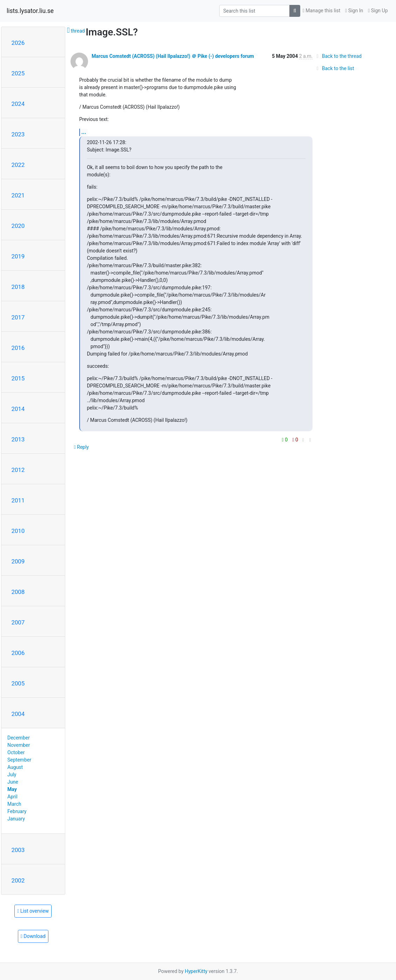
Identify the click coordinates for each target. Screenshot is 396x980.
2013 (18, 439)
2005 (18, 683)
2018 (18, 287)
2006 (18, 653)
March (14, 804)
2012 (18, 470)
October (16, 752)
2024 (18, 104)
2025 (18, 73)
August (15, 767)
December (19, 738)
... (84, 132)
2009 (18, 561)
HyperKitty (196, 971)
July (12, 775)
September (19, 760)
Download (33, 936)
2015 (18, 378)
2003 (18, 850)
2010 (18, 531)
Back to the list (334, 68)
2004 (18, 714)
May (12, 789)
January (16, 819)
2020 (18, 226)
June (13, 782)
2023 (18, 134)
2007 (18, 622)
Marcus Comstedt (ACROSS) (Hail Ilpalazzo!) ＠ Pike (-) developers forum (173, 56)
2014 (18, 409)
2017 (18, 317)
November (19, 745)
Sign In (354, 11)
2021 (18, 195)
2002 (18, 880)
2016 (18, 348)
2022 (18, 165)
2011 (18, 500)
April (12, 797)
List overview (33, 911)
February (17, 811)
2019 (18, 256)
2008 (18, 592)
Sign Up (378, 11)
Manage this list (322, 11)
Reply (82, 447)
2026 (18, 43)
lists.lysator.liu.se (30, 11)
